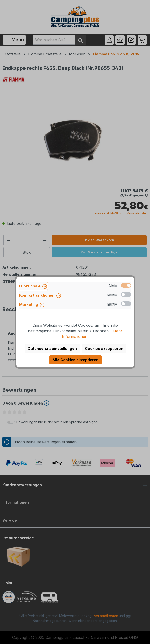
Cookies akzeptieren (104, 349)
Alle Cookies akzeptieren (75, 360)
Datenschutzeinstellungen (52, 349)
